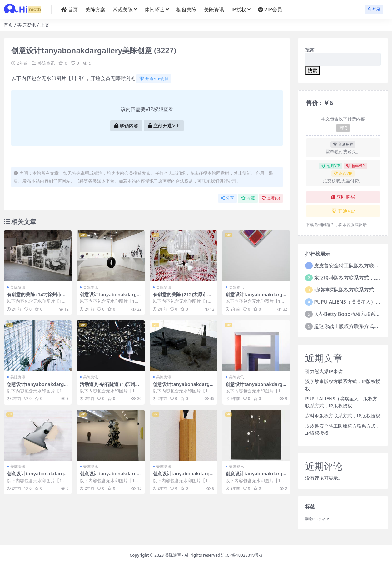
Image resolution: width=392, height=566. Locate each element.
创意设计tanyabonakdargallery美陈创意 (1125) (110, 297)
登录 (374, 9)
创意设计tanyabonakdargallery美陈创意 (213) (37, 387)
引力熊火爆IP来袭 (324, 371)
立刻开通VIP (164, 126)
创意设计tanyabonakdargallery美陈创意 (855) (110, 476)
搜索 (310, 49)
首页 (8, 25)
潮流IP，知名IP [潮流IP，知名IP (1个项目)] (317, 519)
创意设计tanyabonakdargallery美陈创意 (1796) (183, 387)
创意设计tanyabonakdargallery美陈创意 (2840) (256, 297)
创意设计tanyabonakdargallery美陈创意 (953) (37, 476)
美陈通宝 (173, 555)
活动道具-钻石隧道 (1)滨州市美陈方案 (110, 387)
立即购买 (343, 197)
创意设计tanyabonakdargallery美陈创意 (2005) (183, 476)
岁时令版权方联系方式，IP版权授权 (342, 416)
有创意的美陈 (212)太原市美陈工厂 (182, 297)
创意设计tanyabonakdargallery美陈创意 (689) (256, 387)
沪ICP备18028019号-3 (242, 555)
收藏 (248, 198)
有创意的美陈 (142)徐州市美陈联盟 (37, 297)
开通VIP (343, 211)
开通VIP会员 (154, 79)
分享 (228, 198)
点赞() (271, 198)
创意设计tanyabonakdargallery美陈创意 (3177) (256, 476)
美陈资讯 (27, 25)
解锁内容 (126, 126)
